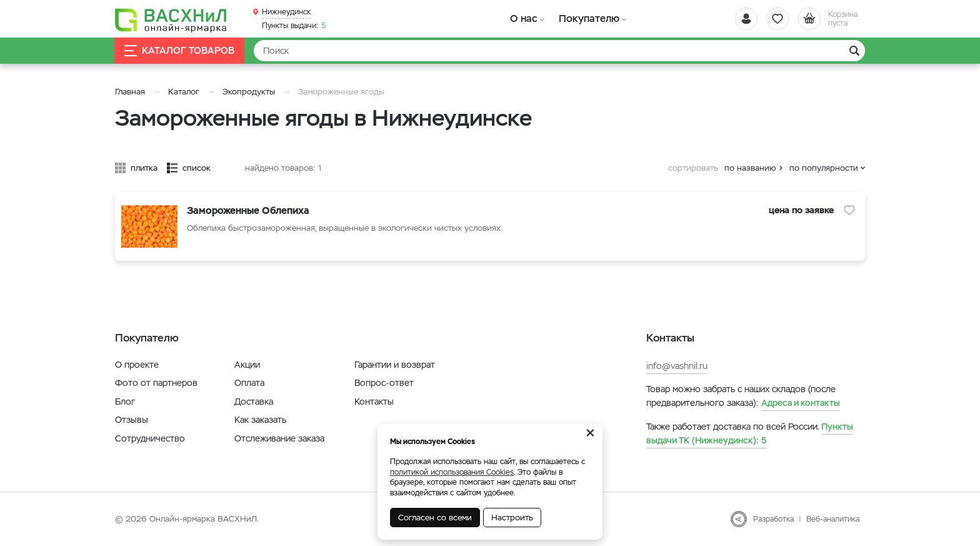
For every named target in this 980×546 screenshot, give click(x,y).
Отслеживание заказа (279, 438)
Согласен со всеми (435, 518)
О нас (523, 18)
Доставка (254, 402)
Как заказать (260, 420)
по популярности (824, 168)
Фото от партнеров (156, 383)
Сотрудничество (150, 438)
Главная (130, 92)
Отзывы (132, 420)
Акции (247, 365)
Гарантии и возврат (395, 365)
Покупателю (586, 18)
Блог (125, 402)
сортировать (693, 168)
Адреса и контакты (801, 403)
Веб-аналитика (833, 519)
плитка (144, 168)
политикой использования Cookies (452, 472)
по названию (750, 168)
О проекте (137, 365)
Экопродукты (249, 92)
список (197, 168)
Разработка (773, 519)
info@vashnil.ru (677, 366)
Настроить (512, 518)
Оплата (249, 383)
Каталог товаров (180, 51)
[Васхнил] (171, 19)
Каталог (184, 92)
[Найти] (559, 51)
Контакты (374, 402)
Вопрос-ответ (384, 383)
